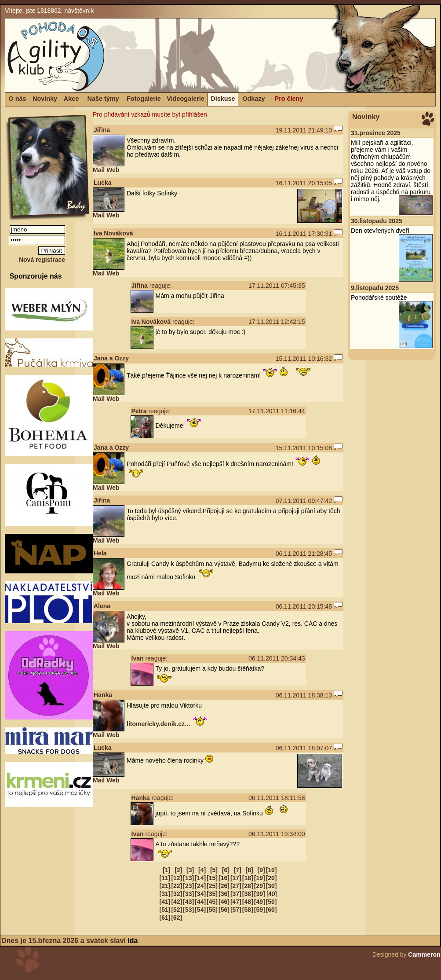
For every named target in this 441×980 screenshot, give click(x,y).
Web (113, 170)
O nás (18, 99)
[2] (178, 870)
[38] (248, 894)
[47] (236, 902)
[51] (165, 910)
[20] (272, 878)
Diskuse (223, 99)
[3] (190, 870)
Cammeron (424, 954)
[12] (177, 878)
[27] (236, 886)
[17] (236, 878)
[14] (200, 878)
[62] (177, 918)
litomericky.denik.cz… (159, 724)
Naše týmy (103, 99)
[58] (248, 910)
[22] (177, 886)
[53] (188, 910)
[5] (214, 870)
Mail (99, 170)
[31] (165, 894)
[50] (272, 902)
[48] (248, 902)
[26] (224, 886)
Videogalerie (185, 99)
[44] (200, 902)
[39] (260, 894)
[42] (177, 902)
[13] (188, 878)
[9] (261, 870)
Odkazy (253, 99)
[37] (236, 894)
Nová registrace (42, 260)
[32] (177, 894)
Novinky (45, 99)
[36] (224, 894)
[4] (202, 870)
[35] (212, 894)
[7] (238, 870)
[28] (248, 886)
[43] (188, 902)
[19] (260, 878)
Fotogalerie (144, 99)
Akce (71, 99)
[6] (226, 870)
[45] (212, 902)
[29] (260, 886)
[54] (200, 910)
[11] (165, 878)
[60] (272, 910)
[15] (212, 878)
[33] (188, 894)
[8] (250, 870)
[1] (166, 870)
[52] (177, 910)
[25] (212, 886)
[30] (272, 886)
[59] (260, 910)
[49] (260, 902)
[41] (165, 902)
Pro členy (289, 99)
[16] (224, 878)
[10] (272, 870)
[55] (212, 910)
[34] (200, 894)
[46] (224, 902)
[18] (248, 878)
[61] (165, 918)
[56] (224, 910)
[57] (236, 910)
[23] (188, 886)
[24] (200, 886)
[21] (165, 886)
